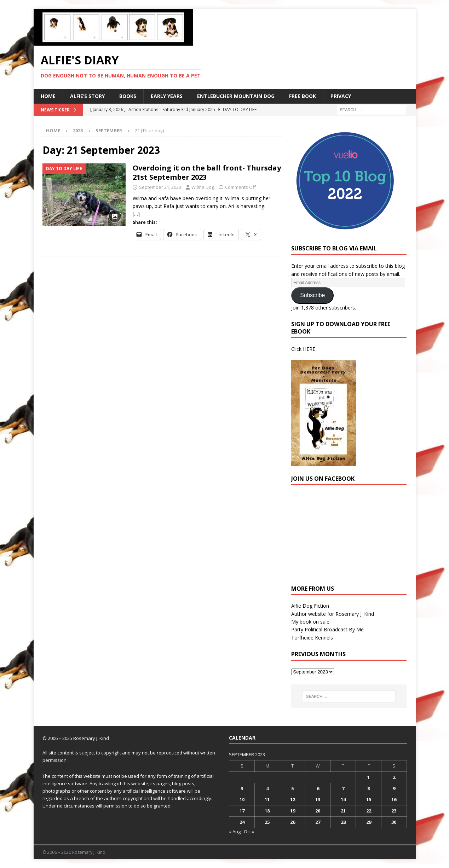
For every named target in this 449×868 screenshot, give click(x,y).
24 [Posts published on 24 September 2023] (242, 822)
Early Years (167, 96)
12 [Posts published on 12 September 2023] (293, 799)
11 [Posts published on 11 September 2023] (267, 799)
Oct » (249, 832)
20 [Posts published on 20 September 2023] (318, 811)
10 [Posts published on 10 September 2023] (242, 799)
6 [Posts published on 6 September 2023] (318, 788)
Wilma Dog (203, 187)
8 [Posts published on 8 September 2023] (369, 788)
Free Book (303, 96)
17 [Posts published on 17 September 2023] (242, 811)
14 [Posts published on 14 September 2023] (343, 799)
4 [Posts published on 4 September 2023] (267, 788)
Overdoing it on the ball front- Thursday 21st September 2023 (207, 172)
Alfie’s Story (87, 96)
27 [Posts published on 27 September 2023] (318, 822)
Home (48, 96)
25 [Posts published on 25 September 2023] (267, 822)
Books (128, 96)
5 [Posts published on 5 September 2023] (292, 788)
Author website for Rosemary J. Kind (333, 614)
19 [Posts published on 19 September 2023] (293, 811)
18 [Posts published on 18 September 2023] (267, 811)
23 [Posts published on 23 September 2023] (394, 811)
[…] (136, 214)
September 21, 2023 (160, 187)
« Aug (235, 832)
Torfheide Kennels (312, 638)
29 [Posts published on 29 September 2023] (369, 822)
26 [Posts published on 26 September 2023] (293, 822)
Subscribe (312, 295)
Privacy (341, 96)
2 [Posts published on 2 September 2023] (394, 777)
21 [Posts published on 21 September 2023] (343, 811)
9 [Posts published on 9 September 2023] (394, 788)
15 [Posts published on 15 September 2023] (369, 799)
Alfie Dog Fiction (310, 606)
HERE (309, 349)
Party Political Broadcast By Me (327, 629)
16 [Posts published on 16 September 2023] (394, 799)
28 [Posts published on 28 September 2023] (343, 822)
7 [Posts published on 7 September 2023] (343, 788)
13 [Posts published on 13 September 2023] (318, 799)
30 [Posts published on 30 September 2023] (394, 822)
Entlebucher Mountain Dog (236, 96)
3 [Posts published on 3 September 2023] (242, 788)
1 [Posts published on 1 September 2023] (369, 777)
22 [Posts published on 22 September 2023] (369, 811)
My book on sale (310, 622)
